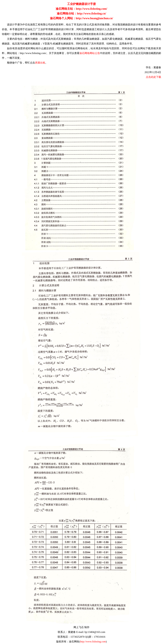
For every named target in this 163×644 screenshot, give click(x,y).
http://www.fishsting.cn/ (91, 14)
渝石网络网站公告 (90, 53)
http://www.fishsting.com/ (91, 9)
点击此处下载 (153, 77)
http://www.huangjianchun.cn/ (94, 18)
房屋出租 (40, 63)
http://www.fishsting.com (93, 642)
